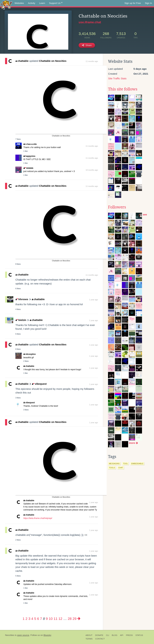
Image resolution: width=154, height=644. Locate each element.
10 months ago (92, 170)
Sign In (148, 3)
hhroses (22, 299)
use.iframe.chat (90, 22)
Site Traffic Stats (117, 78)
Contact (100, 639)
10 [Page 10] (51, 619)
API (122, 635)
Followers (117, 207)
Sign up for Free (133, 3)
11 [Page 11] (56, 619)
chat (121, 468)
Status (139, 635)
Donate (99, 635)
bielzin (21, 320)
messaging (114, 464)
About (89, 635)
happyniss (29, 156)
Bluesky (47, 635)
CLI (108, 635)
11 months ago (92, 61)
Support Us (56, 3)
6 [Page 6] (38, 619)
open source (23, 635)
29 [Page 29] (74, 619)
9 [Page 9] (47, 619)
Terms (89, 639)
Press (129, 635)
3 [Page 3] (29, 619)
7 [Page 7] (41, 619)
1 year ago (93, 300)
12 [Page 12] (60, 619)
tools (112, 468)
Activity (32, 3)
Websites (19, 3)
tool (125, 464)
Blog (115, 635)
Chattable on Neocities (53, 61)
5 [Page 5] (35, 619)
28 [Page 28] (70, 619)
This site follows (123, 89)
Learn (42, 3)
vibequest (39, 384)
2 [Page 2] (26, 619)
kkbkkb (28, 168)
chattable (22, 61)
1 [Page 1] (23, 619)
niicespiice (30, 354)
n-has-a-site (30, 144)
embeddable (137, 464)
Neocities (10, 635)
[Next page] (79, 619)
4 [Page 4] (32, 619)
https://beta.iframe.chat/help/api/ (38, 518)
